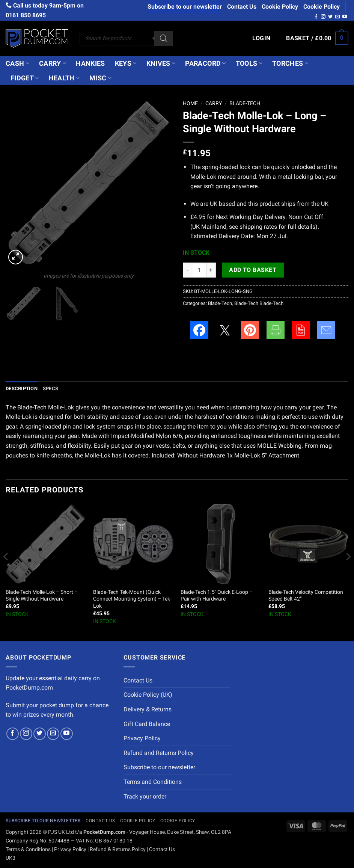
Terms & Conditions (28, 849)
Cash (17, 63)
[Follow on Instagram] (323, 17)
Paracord (205, 63)
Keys (126, 63)
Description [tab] (22, 389)
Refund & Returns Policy (118, 849)
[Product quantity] (199, 270)
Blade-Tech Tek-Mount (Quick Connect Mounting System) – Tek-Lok (132, 599)
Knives (161, 63)
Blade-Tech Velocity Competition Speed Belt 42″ (306, 596)
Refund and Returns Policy (159, 753)
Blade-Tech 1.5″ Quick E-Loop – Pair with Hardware (217, 596)
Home (190, 103)
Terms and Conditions (153, 782)
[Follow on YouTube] (345, 17)
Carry (53, 63)
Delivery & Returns (148, 709)
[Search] (164, 38)
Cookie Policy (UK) (148, 695)
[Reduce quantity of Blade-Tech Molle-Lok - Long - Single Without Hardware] (187, 270)
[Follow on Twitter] (330, 17)
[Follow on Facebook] (316, 17)
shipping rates (258, 227)
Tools (249, 63)
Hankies (90, 63)
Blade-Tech (245, 103)
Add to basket (253, 270)
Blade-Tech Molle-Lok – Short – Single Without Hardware (42, 596)
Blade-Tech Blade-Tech (259, 303)
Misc (100, 78)
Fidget (25, 78)
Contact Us (242, 7)
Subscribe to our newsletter (185, 7)
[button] (261, 38)
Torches (290, 63)
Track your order (145, 796)
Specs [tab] (50, 389)
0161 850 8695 (26, 15)
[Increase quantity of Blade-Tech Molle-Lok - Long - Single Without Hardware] (211, 270)
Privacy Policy (142, 738)
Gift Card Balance (147, 724)
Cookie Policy (280, 7)
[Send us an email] (337, 17)
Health (64, 78)
